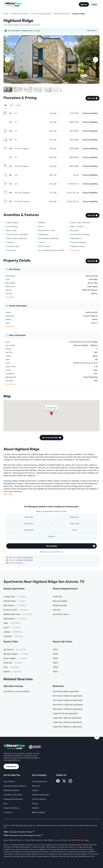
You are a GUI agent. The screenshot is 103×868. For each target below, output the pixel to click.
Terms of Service (39, 799)
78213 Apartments (62, 14)
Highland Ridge (18, 21)
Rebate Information (11, 790)
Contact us (11, 766)
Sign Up (84, 4)
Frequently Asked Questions (15, 786)
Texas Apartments (39, 781)
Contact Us (8, 812)
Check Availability (90, 113)
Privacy (35, 804)
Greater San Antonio (20, 14)
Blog (5, 804)
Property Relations (11, 808)
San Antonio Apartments (41, 14)
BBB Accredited (38, 812)
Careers (35, 790)
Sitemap (35, 808)
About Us (36, 786)
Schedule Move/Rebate (13, 799)
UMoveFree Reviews (41, 795)
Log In (94, 4)
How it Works (9, 781)
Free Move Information (13, 795)
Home (6, 14)
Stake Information (78, 840)
